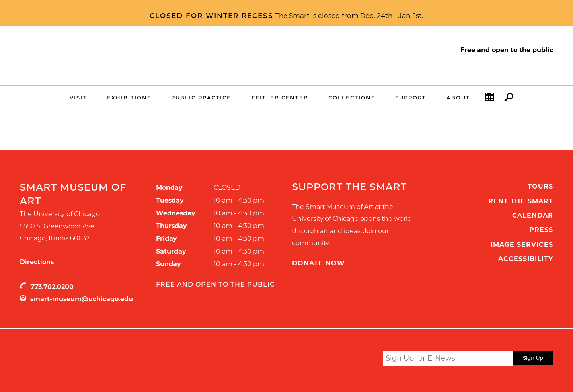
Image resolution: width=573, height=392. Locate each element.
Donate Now (319, 263)
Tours (540, 186)
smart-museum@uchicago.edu (82, 299)
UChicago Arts (96, 360)
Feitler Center (280, 98)
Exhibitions (129, 98)
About (458, 98)
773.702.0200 (52, 287)
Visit (78, 98)
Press (541, 230)
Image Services (522, 245)
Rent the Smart (521, 201)
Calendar (489, 99)
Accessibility (526, 259)
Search (509, 99)
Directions (37, 262)
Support (411, 98)
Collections (352, 98)
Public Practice (201, 98)
